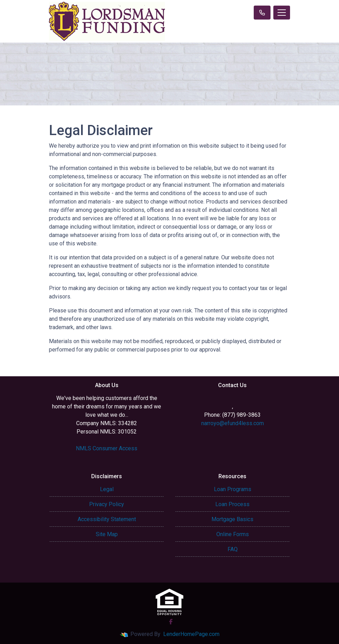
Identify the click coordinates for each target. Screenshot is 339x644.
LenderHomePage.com (191, 634)
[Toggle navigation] (282, 13)
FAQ (233, 549)
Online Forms (233, 534)
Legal (107, 489)
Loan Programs (233, 489)
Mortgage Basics (232, 519)
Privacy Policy (107, 504)
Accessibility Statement (107, 519)
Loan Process (232, 504)
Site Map (107, 534)
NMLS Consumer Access (107, 448)
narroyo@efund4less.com (233, 423)
